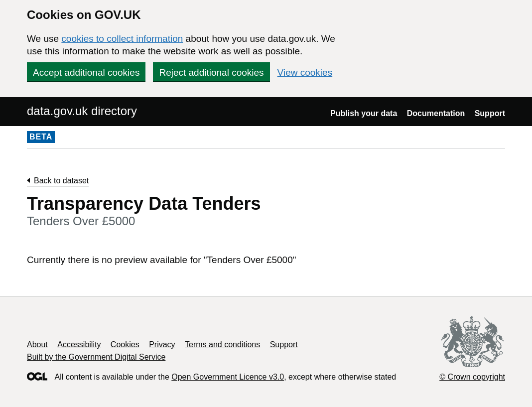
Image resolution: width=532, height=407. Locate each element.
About (37, 344)
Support (490, 113)
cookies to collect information (122, 39)
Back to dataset (61, 181)
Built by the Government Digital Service (96, 357)
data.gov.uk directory (82, 111)
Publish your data (364, 113)
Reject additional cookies (211, 72)
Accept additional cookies (86, 72)
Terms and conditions (222, 344)
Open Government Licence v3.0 (228, 377)
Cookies (125, 344)
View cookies (305, 72)
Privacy (162, 344)
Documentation (436, 113)
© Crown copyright (472, 377)
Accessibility (79, 344)
